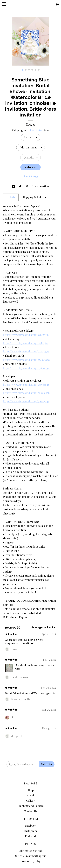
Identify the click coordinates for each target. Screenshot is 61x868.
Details (11, 197)
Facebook (30, 826)
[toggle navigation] (4, 4)
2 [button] (26, 70)
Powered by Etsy (30, 861)
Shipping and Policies (31, 806)
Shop (31, 790)
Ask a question (40, 186)
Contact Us (30, 811)
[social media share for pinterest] (27, 186)
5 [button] (35, 70)
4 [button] (32, 70)
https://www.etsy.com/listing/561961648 (26, 385)
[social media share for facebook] (14, 186)
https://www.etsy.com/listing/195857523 (26, 343)
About (30, 795)
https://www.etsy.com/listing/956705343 (26, 401)
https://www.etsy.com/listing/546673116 (26, 335)
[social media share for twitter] (20, 186)
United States (34, 130)
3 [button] (29, 70)
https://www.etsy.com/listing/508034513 (26, 351)
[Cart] (57, 5)
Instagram (30, 831)
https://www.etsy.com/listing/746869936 (26, 393)
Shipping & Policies (34, 197)
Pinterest (30, 836)
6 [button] (39, 70)
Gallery (30, 801)
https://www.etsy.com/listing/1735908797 (26, 368)
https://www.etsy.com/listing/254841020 (26, 360)
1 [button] (22, 70)
